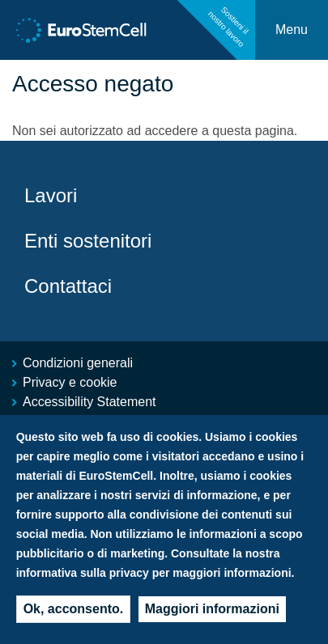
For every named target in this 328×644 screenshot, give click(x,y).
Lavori (51, 195)
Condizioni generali (78, 363)
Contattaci (68, 286)
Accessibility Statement (89, 402)
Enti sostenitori (88, 241)
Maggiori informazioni (212, 612)
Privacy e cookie (70, 382)
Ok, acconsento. (74, 612)
